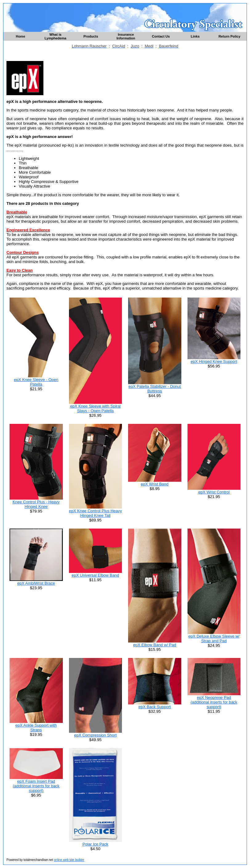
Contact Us (161, 36)
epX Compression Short (95, 735)
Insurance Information (126, 36)
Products (91, 36)
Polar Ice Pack (95, 844)
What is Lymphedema (56, 36)
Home (20, 36)
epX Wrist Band (155, 484)
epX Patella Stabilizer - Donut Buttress (155, 389)
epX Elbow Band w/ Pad (155, 645)
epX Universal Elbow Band (95, 575)
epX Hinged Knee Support (214, 361)
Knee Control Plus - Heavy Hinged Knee (36, 504)
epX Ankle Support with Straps (36, 728)
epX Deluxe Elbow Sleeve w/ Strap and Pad (214, 639)
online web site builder (69, 860)
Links (195, 36)
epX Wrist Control (214, 492)
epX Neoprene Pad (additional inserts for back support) (214, 702)
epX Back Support (155, 707)
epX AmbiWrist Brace (36, 583)
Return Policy (230, 36)
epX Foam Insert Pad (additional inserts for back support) (36, 786)
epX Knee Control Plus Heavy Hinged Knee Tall (95, 513)
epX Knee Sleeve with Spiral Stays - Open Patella (95, 408)
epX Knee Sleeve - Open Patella (36, 382)
